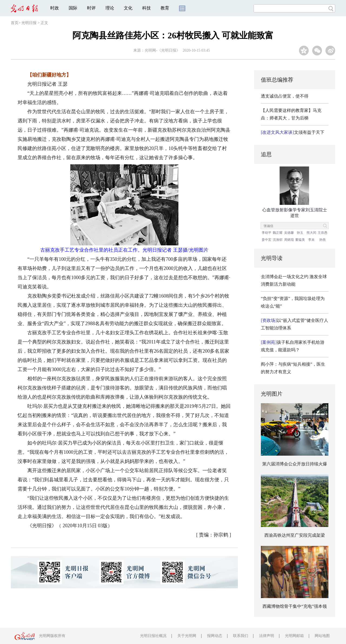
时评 (91, 8)
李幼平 (267, 233)
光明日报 (29, 23)
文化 (128, 8)
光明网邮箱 (294, 636)
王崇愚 (322, 233)
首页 (15, 23)
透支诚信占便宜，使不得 (285, 96)
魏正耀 (278, 233)
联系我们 (241, 636)
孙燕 (322, 240)
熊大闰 (311, 233)
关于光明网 (187, 636)
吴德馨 (289, 233)
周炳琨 (289, 240)
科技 (147, 8)
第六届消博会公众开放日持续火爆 (295, 464)
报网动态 (215, 636)
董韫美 (300, 240)
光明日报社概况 (153, 636)
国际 (73, 8)
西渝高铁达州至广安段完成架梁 (295, 535)
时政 (55, 8)
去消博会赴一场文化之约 (285, 277)
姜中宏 (267, 240)
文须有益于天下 (293, 132)
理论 (110, 8)
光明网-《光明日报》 (162, 50)
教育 (165, 8)
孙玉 (300, 233)
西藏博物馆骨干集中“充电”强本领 (295, 606)
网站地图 (322, 636)
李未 (311, 240)
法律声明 (267, 636)
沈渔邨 (278, 240)
